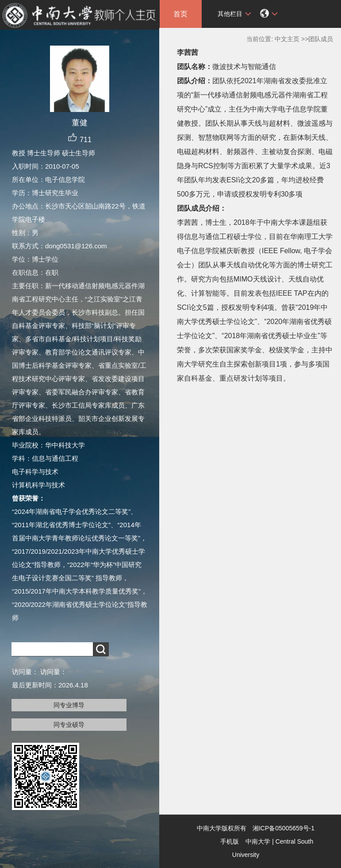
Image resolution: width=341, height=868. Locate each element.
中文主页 (287, 39)
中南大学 (258, 841)
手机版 (230, 841)
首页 (180, 14)
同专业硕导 (69, 725)
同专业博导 (69, 705)
